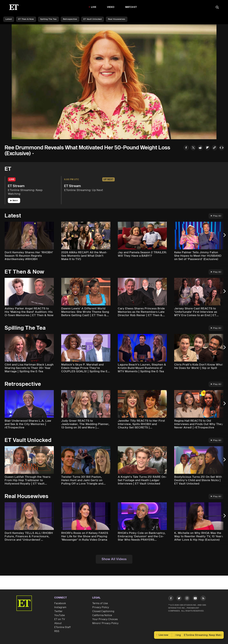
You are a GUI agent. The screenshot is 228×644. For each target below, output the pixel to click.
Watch (14, 201)
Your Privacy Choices (105, 619)
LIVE (94, 7)
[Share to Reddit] (200, 148)
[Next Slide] (224, 237)
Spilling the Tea (48, 19)
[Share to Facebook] (186, 148)
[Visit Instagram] (187, 599)
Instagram (60, 607)
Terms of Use (100, 603)
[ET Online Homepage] (14, 7)
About (58, 623)
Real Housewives (117, 19)
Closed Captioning (103, 611)
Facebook (60, 603)
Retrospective (70, 19)
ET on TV (60, 619)
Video (111, 7)
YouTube (59, 615)
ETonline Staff (62, 627)
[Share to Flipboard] (207, 148)
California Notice (102, 615)
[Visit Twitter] (179, 599)
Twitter (58, 611)
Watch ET (131, 7)
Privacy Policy (101, 607)
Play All (216, 216)
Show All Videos (114, 559)
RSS (57, 631)
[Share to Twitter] (193, 148)
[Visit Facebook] (171, 599)
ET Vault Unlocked (93, 19)
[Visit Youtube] (195, 599)
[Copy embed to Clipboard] (222, 148)
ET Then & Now (26, 19)
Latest (9, 19)
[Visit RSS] (203, 599)
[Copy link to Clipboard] (214, 148)
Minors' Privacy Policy (105, 623)
